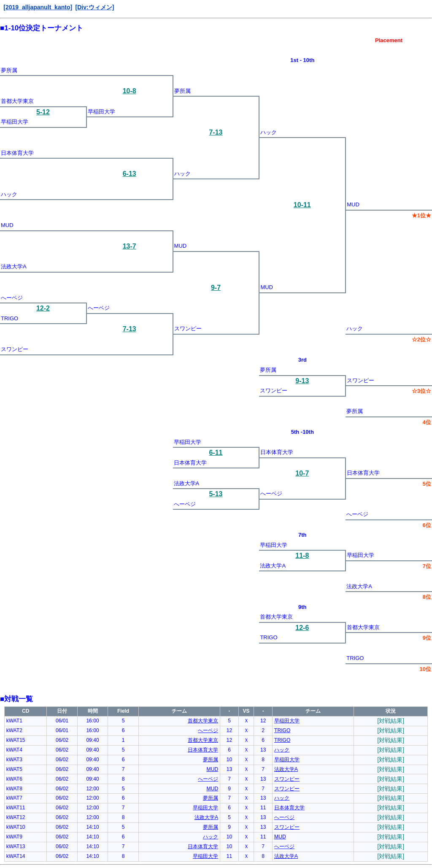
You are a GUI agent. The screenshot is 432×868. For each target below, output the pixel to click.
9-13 (302, 381)
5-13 (216, 494)
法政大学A (14, 266)
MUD (353, 204)
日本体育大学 (17, 153)
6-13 (130, 174)
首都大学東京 (17, 101)
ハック (269, 132)
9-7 (216, 288)
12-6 (302, 628)
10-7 (302, 473)
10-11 (302, 205)
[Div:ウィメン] (94, 7)
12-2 (43, 308)
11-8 (302, 556)
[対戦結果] (391, 721)
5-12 (43, 112)
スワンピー (188, 329)
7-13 (216, 132)
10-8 (130, 91)
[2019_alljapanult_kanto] (38, 7)
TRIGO (9, 318)
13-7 (130, 246)
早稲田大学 (101, 112)
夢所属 (9, 70)
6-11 (216, 453)
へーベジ (12, 298)
